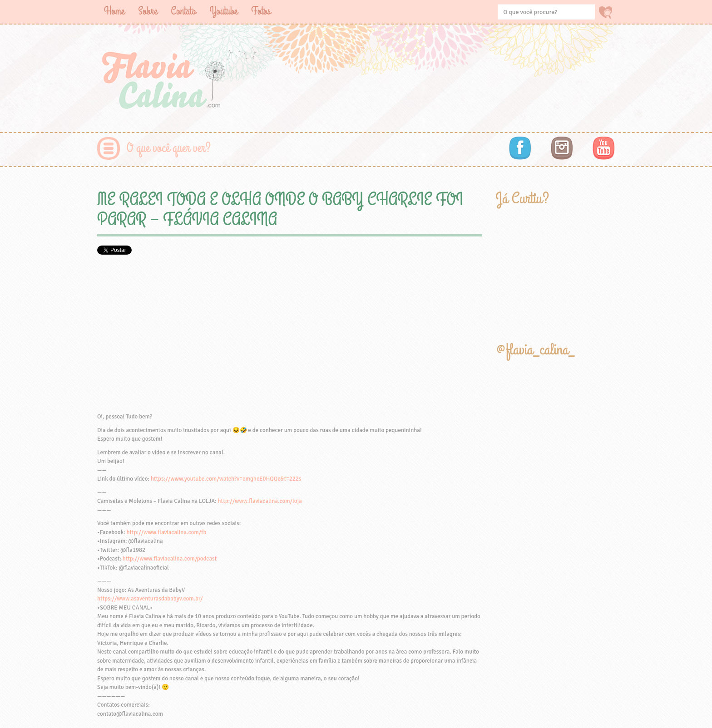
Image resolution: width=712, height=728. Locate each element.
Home (114, 11)
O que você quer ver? (169, 148)
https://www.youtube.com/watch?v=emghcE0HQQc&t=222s (226, 479)
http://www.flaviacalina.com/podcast (170, 559)
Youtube (223, 11)
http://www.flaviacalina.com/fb (167, 532)
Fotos (261, 11)
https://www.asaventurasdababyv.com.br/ (150, 599)
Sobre (148, 11)
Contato (183, 11)
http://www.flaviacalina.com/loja (260, 501)
